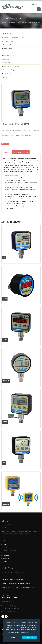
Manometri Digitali (31, 23)
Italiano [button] (36, 4)
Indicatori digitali (8, 73)
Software (6, 77)
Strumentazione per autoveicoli (12, 52)
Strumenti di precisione (8, 23)
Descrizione (7, 152)
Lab (4, 553)
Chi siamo (6, 547)
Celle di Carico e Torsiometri (11, 66)
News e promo (7, 558)
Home (4, 544)
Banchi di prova (8, 48)
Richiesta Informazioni (21, 152)
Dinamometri (7, 63)
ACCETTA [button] (30, 637)
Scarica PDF (5, 144)
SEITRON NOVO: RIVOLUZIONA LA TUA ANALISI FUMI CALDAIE (19, 588)
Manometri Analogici (9, 41)
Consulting (6, 556)
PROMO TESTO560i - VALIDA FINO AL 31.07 (14, 572)
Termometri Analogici (9, 56)
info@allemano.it (13, 612)
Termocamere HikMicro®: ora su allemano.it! (15, 576)
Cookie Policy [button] (24, 632)
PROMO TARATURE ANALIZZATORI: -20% (13, 580)
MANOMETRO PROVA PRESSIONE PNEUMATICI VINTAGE (17, 584)
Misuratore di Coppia (9, 70)
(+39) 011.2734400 (10, 597)
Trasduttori (6, 59)
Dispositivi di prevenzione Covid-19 (13, 38)
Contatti (5, 561)
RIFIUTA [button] (14, 637)
